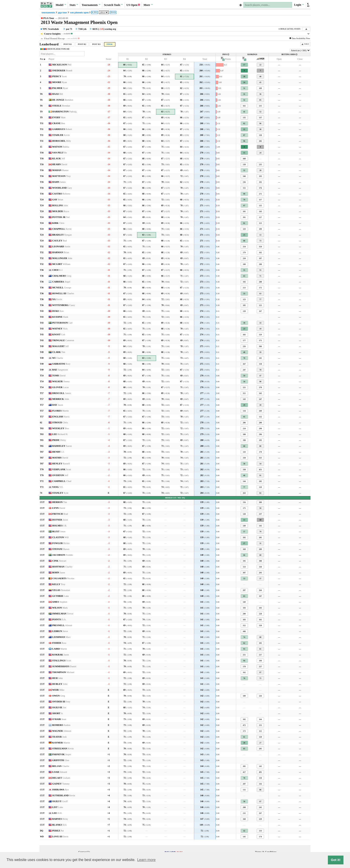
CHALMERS (62, 276)
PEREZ (58, 831)
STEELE (61, 106)
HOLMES (59, 526)
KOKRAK (61, 655)
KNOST (59, 334)
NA (57, 299)
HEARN (60, 164)
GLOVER (60, 387)
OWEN (59, 696)
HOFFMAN (62, 567)
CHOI (58, 270)
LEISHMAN (61, 637)
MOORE (59, 82)
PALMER (60, 88)
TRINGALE (63, 340)
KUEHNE (60, 317)
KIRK (58, 223)
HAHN (59, 182)
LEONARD (61, 247)
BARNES (60, 819)
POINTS (59, 619)
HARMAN (61, 252)
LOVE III (60, 837)
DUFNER (60, 520)
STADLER (61, 135)
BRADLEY (62, 235)
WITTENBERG (64, 305)
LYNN (59, 508)
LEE (60, 434)
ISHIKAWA (60, 790)
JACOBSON (63, 555)
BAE (60, 370)
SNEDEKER (62, 71)
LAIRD (59, 649)
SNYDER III (61, 702)
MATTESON (61, 176)
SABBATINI (61, 364)
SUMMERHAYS (64, 666)
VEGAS (61, 590)
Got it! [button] (336, 860)
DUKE (58, 311)
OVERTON (60, 475)
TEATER (59, 737)
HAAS (58, 94)
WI (58, 358)
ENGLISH (61, 417)
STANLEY (60, 493)
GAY (58, 200)
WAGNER (62, 731)
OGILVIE (59, 707)
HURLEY (60, 684)
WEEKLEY (61, 428)
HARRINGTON (64, 112)
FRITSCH (60, 514)
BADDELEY (62, 446)
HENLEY (61, 464)
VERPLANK (62, 469)
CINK (59, 561)
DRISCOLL (62, 393)
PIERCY (59, 76)
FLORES (60, 411)
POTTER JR (61, 217)
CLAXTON (60, 537)
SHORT (58, 713)
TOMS (59, 376)
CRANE (59, 123)
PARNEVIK (62, 754)
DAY (58, 405)
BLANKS (59, 825)
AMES (60, 602)
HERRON (60, 502)
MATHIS (60, 458)
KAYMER (61, 743)
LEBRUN (60, 631)
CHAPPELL (62, 229)
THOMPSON (63, 672)
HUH (57, 678)
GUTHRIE (61, 596)
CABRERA (61, 282)
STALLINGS (62, 661)
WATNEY (60, 329)
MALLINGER (62, 258)
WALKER (61, 381)
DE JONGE (63, 100)
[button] (308, 5)
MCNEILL (62, 288)
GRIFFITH (61, 760)
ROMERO (61, 725)
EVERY (59, 117)
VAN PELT (59, 153)
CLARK (59, 352)
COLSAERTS (63, 578)
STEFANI (61, 549)
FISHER (59, 643)
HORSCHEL (62, 141)
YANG (58, 487)
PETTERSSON (62, 323)
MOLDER (61, 211)
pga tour (63, 12)
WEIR (58, 690)
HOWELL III (63, 293)
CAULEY (59, 241)
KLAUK (59, 159)
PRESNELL (62, 625)
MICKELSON (62, 65)
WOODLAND (62, 188)
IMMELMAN (63, 614)
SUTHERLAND (64, 795)
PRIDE (59, 440)
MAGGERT (60, 346)
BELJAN (61, 766)
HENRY (58, 452)
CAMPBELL (62, 481)
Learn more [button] (146, 860)
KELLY (59, 584)
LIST (58, 807)
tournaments (48, 12)
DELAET (61, 778)
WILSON (60, 608)
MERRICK (61, 399)
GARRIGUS (62, 129)
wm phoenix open (79, 12)
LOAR (60, 772)
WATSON (61, 147)
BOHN (59, 573)
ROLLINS (60, 205)
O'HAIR (59, 719)
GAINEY (61, 784)
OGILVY (60, 801)
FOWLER (61, 543)
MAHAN (60, 170)
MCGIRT (61, 264)
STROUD (60, 422)
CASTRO (61, 194)
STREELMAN (63, 749)
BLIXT (59, 531)
